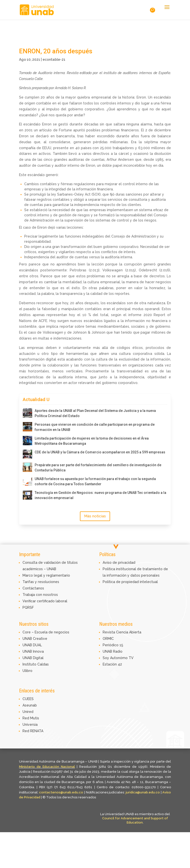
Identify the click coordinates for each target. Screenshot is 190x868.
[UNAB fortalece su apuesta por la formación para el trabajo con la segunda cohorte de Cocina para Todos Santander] (27, 481)
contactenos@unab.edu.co (61, 792)
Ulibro (27, 671)
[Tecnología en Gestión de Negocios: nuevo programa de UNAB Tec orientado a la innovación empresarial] (27, 495)
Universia (30, 725)
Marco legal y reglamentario (46, 575)
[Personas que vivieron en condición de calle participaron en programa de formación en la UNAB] (27, 427)
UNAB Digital (33, 658)
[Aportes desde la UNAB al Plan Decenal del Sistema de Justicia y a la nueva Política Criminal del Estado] (27, 413)
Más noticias (95, 516)
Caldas (43, 664)
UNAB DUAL (32, 645)
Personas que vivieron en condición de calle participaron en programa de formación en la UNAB (95, 427)
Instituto (30, 664)
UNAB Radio (113, 651)
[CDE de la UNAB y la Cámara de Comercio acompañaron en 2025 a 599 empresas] (27, 454)
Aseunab (30, 705)
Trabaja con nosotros (40, 595)
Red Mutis (31, 718)
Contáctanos (33, 588)
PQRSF (28, 607)
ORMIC (108, 639)
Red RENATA (33, 731)
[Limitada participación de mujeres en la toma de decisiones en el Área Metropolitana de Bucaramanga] (27, 441)
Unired (28, 712)
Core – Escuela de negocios (46, 632)
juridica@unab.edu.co (143, 792)
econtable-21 (54, 60)
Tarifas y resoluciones (41, 582)
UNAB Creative (35, 639)
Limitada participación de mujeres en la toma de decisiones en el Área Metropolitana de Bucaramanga (92, 441)
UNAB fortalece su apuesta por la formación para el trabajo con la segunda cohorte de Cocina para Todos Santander (95, 481)
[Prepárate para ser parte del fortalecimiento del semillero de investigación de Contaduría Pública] (27, 467)
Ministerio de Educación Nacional (47, 767)
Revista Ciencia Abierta (122, 632)
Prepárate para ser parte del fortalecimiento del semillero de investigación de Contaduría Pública (98, 468)
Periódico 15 (113, 645)
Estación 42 (112, 664)
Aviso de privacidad (119, 563)
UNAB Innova (33, 651)
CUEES (28, 699)
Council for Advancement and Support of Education (135, 820)
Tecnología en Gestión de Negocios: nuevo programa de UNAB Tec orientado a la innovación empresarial (100, 495)
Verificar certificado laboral (45, 601)
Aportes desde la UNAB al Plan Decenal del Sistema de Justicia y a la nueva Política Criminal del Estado (95, 413)
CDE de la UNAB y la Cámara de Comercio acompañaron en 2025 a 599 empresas (100, 452)
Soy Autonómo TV (118, 658)
